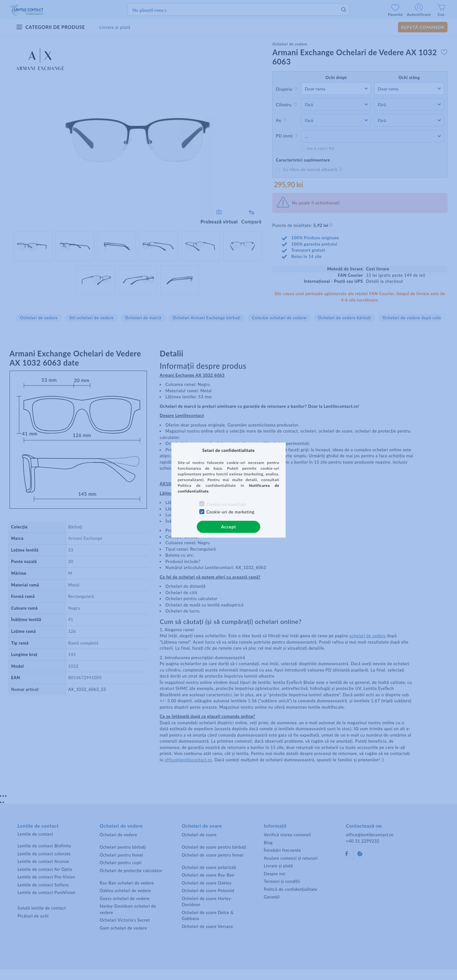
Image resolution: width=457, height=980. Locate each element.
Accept (229, 527)
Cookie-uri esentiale (226, 504)
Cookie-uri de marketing (230, 512)
